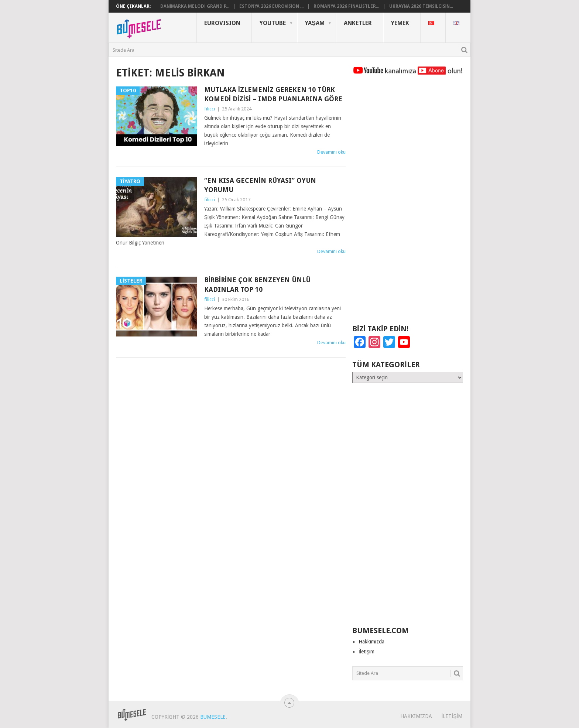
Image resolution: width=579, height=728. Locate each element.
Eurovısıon (222, 23)
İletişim (366, 652)
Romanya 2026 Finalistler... (346, 6)
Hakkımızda (371, 642)
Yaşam (315, 23)
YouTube (273, 23)
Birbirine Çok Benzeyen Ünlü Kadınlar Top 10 (257, 284)
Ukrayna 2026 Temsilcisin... (421, 6)
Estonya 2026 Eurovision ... (272, 6)
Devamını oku (331, 152)
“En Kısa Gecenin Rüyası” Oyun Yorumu (260, 185)
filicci (210, 109)
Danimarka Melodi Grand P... (195, 6)
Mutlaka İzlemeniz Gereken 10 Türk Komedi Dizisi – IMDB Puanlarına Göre (273, 94)
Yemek (400, 23)
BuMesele (213, 717)
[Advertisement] (408, 203)
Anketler (358, 23)
